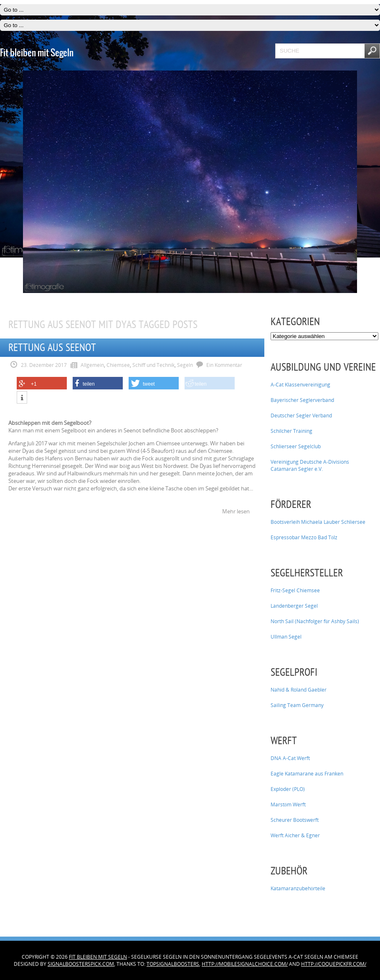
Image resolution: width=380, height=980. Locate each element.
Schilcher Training (291, 431)
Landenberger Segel (294, 606)
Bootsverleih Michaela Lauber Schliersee (318, 522)
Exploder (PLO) (288, 789)
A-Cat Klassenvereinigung (300, 385)
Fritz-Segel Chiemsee (295, 590)
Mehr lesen (236, 511)
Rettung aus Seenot (52, 348)
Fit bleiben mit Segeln (98, 957)
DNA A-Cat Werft (290, 758)
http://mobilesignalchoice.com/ (245, 964)
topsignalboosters (173, 964)
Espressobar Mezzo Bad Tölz (304, 537)
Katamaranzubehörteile (298, 888)
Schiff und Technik (153, 365)
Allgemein (92, 365)
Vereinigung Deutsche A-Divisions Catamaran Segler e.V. (310, 465)
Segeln (185, 365)
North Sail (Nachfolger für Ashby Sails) (315, 621)
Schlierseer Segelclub (296, 446)
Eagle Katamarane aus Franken (307, 774)
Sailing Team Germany (297, 705)
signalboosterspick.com (81, 964)
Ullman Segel (286, 637)
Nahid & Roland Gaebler (299, 690)
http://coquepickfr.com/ (334, 964)
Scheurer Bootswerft (295, 820)
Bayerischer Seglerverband (302, 400)
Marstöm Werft (288, 804)
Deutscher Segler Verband (301, 415)
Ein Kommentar (224, 365)
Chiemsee (118, 365)
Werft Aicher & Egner (295, 835)
